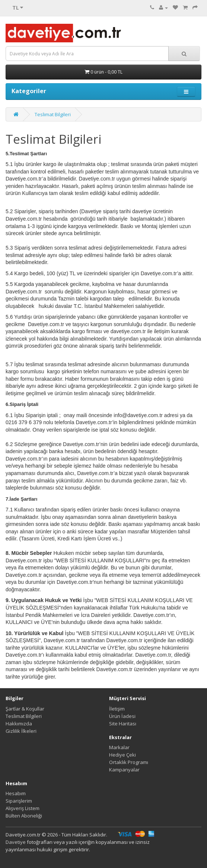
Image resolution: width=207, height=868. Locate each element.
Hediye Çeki (122, 755)
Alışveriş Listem (23, 808)
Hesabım (16, 793)
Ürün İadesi (122, 716)
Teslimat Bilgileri (53, 114)
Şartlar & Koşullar (25, 709)
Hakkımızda (19, 724)
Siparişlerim (19, 801)
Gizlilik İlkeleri (21, 731)
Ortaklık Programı (129, 762)
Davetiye (16, 842)
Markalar (119, 747)
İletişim (117, 709)
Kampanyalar (124, 770)
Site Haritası (123, 724)
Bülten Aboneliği (24, 816)
